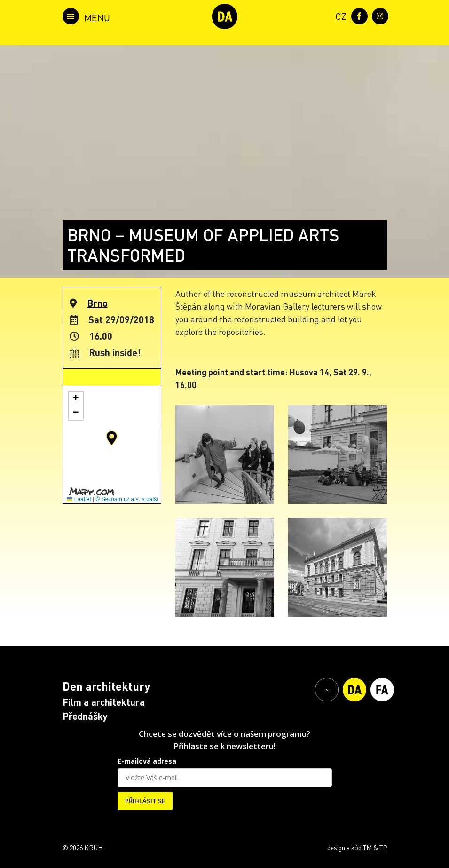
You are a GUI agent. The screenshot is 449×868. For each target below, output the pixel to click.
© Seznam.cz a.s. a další (127, 499)
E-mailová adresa (147, 761)
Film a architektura (104, 702)
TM (367, 847)
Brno (97, 303)
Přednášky (85, 716)
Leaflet (79, 499)
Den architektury (106, 686)
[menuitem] (339, 15)
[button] (112, 438)
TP (383, 847)
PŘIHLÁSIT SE (145, 801)
